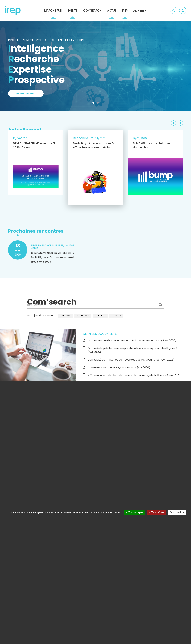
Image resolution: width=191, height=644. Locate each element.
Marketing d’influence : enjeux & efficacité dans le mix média (93, 145)
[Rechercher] (96, 305)
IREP (125, 11)
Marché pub (53, 11)
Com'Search (92, 11)
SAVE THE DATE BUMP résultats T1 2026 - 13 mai (34, 145)
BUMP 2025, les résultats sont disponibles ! (152, 145)
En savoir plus (26, 93)
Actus (112, 11)
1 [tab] (94, 103)
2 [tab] (98, 103)
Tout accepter (135, 512)
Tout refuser (156, 512)
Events (73, 11)
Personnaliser (177, 512)
